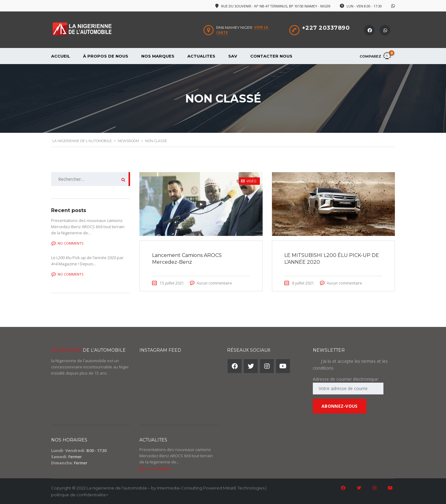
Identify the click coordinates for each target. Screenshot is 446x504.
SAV (233, 56)
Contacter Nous (271, 56)
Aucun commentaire (214, 283)
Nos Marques (158, 56)
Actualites (201, 56)
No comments (67, 243)
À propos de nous (106, 56)
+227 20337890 (326, 28)
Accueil (61, 56)
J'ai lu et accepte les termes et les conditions (350, 365)
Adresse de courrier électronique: (348, 385)
